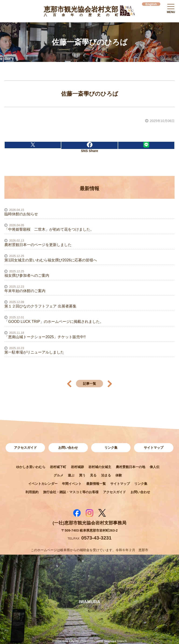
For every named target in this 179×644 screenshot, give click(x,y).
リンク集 (111, 448)
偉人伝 (155, 467)
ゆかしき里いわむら (31, 467)
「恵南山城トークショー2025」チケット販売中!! (45, 337)
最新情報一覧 (96, 484)
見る (93, 475)
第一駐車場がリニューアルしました (34, 352)
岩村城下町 (58, 467)
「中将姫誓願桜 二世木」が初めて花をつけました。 (49, 229)
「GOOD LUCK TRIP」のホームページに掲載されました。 (54, 322)
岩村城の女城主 (100, 467)
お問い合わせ (68, 448)
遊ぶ (71, 475)
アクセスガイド (25, 448)
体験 (119, 475)
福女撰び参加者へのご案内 (27, 275)
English (151, 4)
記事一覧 (89, 384)
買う (82, 475)
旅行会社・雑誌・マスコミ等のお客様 (71, 492)
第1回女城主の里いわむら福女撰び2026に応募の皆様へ (51, 260)
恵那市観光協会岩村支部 (81, 12)
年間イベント (72, 484)
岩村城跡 (77, 467)
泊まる (106, 475)
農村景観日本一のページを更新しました (38, 245)
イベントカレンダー (43, 484)
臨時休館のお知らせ (21, 214)
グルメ (59, 475)
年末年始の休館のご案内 (25, 291)
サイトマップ (154, 448)
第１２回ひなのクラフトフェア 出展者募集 (40, 306)
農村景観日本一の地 (131, 467)
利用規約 (32, 492)
